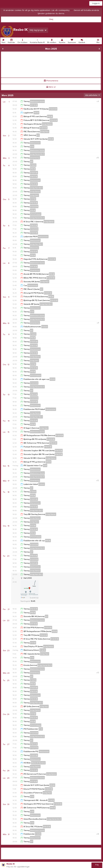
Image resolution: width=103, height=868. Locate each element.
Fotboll (45, 327)
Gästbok (82, 41)
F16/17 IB (34, 176)
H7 (38, 135)
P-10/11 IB (43, 128)
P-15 (32, 811)
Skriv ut (51, 87)
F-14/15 (33, 165)
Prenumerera (51, 81)
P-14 (32, 147)
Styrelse (62, 41)
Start (3, 41)
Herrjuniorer (35, 180)
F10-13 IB (54, 120)
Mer (98, 41)
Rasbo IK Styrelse (38, 763)
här (71, 10)
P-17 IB (33, 199)
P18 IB (33, 255)
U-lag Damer (51, 514)
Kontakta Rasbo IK (37, 41)
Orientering (35, 158)
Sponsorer (72, 41)
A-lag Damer (47, 124)
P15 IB (36, 113)
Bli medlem (52, 41)
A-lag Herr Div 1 (36, 188)
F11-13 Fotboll (36, 214)
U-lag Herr (45, 132)
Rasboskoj (34, 248)
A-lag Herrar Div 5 (37, 154)
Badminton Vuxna (37, 101)
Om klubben (22, 41)
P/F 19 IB (34, 105)
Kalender (11, 41)
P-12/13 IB (53, 109)
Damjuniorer (35, 143)
